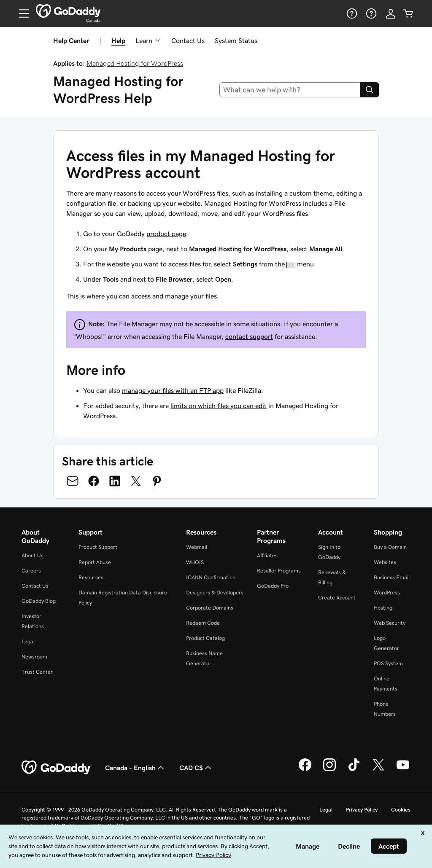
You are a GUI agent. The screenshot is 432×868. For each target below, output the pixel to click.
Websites (385, 562)
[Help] (351, 13)
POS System (388, 663)
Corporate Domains (210, 608)
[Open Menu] (21, 13)
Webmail (197, 547)
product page (166, 234)
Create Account (337, 598)
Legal (28, 641)
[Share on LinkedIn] (115, 481)
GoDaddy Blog (39, 601)
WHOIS (195, 562)
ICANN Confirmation (211, 577)
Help (118, 40)
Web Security (390, 623)
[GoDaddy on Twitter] (378, 770)
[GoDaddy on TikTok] (354, 770)
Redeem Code (203, 623)
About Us (32, 555)
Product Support (98, 547)
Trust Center (37, 672)
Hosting (383, 608)
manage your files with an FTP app (173, 390)
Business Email (392, 577)
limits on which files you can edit (219, 406)
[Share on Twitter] (136, 481)
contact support (249, 336)
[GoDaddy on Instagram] (329, 770)
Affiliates (267, 555)
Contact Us (188, 40)
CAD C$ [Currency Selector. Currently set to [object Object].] (196, 768)
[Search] (370, 90)
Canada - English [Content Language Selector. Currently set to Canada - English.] (135, 768)
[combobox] (290, 90)
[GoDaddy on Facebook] (305, 770)
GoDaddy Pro (273, 586)
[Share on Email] (73, 481)
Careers (31, 571)
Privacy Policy (362, 810)
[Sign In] (391, 13)
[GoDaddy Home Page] (57, 768)
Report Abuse (95, 562)
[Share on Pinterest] (157, 481)
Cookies (401, 810)
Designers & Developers (215, 593)
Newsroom (34, 657)
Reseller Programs (279, 571)
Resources (91, 577)
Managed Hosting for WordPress (135, 63)
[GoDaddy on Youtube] (403, 770)
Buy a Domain (390, 547)
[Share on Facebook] (94, 481)
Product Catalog (205, 638)
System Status (236, 40)
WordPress (387, 593)
